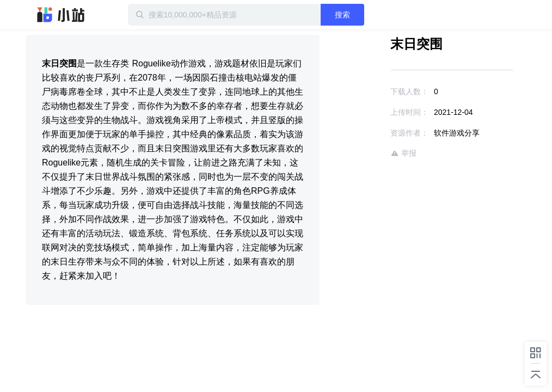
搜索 (342, 15)
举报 (403, 153)
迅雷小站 (61, 15)
